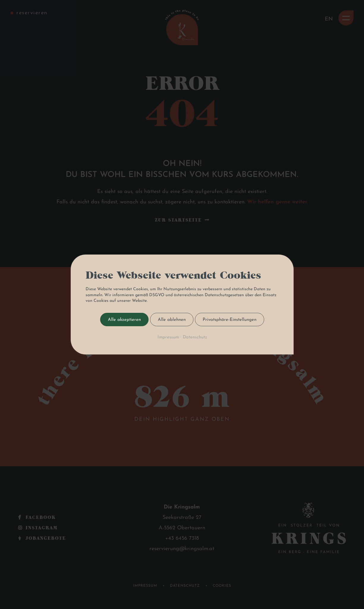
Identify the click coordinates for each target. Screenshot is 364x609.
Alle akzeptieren (124, 320)
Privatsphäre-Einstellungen (230, 320)
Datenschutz (195, 337)
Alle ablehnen (172, 320)
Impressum (168, 337)
